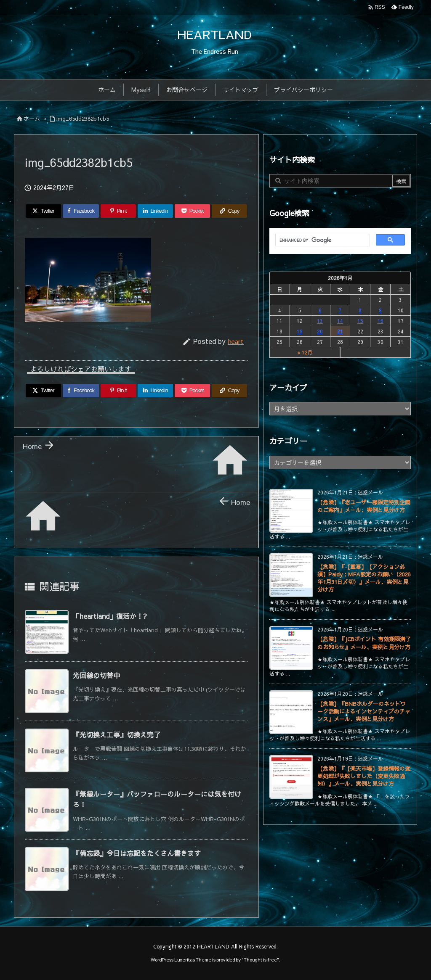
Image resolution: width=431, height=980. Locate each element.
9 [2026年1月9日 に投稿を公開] (380, 310)
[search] (322, 240)
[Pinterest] (118, 211)
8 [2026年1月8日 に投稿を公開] (360, 310)
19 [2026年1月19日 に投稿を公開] (300, 331)
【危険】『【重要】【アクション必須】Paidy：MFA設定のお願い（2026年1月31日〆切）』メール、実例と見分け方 (364, 578)
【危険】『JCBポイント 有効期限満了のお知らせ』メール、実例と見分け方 (364, 643)
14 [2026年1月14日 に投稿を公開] (340, 321)
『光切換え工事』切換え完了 (117, 734)
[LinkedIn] (155, 211)
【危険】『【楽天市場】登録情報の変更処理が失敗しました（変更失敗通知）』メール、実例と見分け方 (364, 776)
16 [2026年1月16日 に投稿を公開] (380, 321)
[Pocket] (192, 211)
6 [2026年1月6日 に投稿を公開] (320, 310)
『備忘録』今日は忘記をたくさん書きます (137, 853)
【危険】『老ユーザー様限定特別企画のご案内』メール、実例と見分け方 (364, 506)
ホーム (32, 119)
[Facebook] (81, 211)
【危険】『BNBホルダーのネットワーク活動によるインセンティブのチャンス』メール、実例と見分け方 (364, 711)
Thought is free (260, 960)
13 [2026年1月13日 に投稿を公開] (320, 321)
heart (236, 341)
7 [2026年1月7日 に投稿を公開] (340, 310)
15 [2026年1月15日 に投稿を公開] (360, 321)
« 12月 (305, 352)
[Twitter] (43, 211)
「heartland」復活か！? (110, 616)
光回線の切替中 (96, 675)
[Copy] (229, 211)
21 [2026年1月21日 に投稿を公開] (340, 331)
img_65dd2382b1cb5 (83, 119)
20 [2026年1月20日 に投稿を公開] (320, 331)
